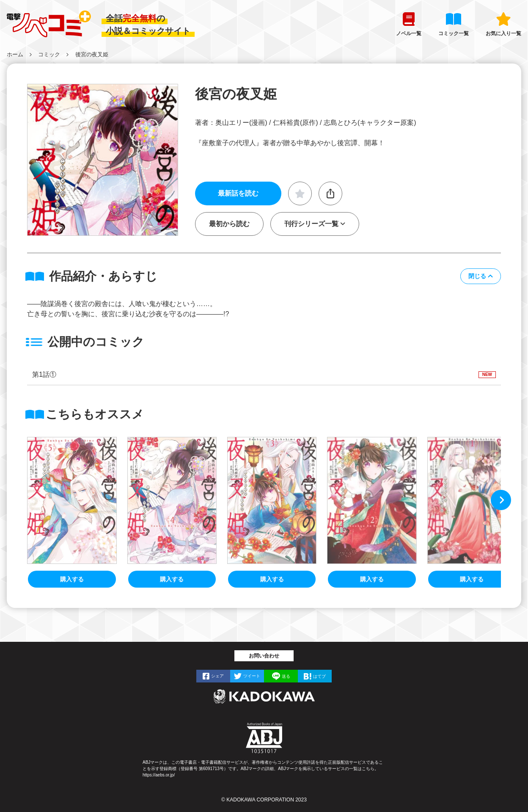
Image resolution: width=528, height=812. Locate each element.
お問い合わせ (264, 656)
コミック (49, 54)
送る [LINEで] (286, 676)
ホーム (15, 54)
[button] (481, 276)
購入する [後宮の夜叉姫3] (272, 579)
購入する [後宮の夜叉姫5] (72, 579)
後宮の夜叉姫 (92, 54)
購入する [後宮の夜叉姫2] (372, 579)
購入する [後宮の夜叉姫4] (172, 579)
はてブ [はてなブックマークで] (319, 676)
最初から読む (229, 224)
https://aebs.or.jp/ (159, 775)
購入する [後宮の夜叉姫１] (472, 579)
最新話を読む (238, 193)
